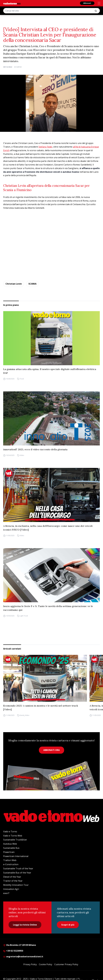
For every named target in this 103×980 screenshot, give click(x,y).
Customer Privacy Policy (66, 964)
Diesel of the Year (12, 877)
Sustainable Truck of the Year (18, 868)
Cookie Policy (46, 964)
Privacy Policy (30, 964)
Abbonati (87, 3)
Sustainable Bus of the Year (17, 873)
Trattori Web (10, 860)
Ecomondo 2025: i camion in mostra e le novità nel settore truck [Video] (41, 708)
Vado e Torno (10, 832)
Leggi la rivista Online (25, 925)
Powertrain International (16, 856)
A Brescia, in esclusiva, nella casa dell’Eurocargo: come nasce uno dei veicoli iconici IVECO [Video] (48, 528)
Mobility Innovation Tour (16, 885)
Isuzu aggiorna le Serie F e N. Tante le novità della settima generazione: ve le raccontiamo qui (48, 608)
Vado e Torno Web (13, 836)
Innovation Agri (11, 889)
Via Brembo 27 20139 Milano (20, 945)
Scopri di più (68, 925)
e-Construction (11, 864)
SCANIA (32, 284)
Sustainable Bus (11, 848)
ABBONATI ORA (51, 750)
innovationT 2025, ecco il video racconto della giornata (35, 449)
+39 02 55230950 (13, 951)
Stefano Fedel (45, 147)
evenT (6, 893)
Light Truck (24, 616)
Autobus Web (10, 844)
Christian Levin (14, 284)
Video (22, 455)
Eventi (22, 715)
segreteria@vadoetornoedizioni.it (23, 956)
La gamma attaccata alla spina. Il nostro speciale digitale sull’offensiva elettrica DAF (50, 371)
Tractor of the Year (13, 881)
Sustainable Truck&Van (15, 840)
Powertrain (9, 852)
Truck (22, 379)
